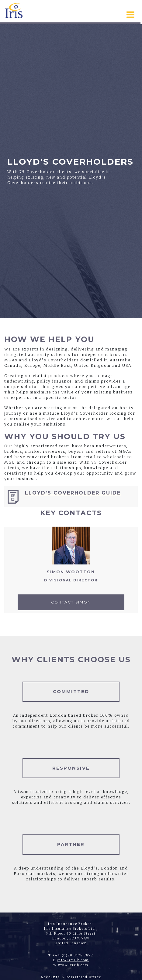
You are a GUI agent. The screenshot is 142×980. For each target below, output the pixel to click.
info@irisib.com (73, 960)
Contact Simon (71, 602)
